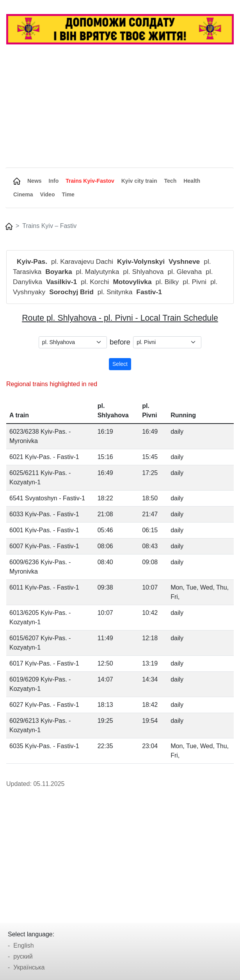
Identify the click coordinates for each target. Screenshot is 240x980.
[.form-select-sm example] (73, 342)
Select (120, 364)
